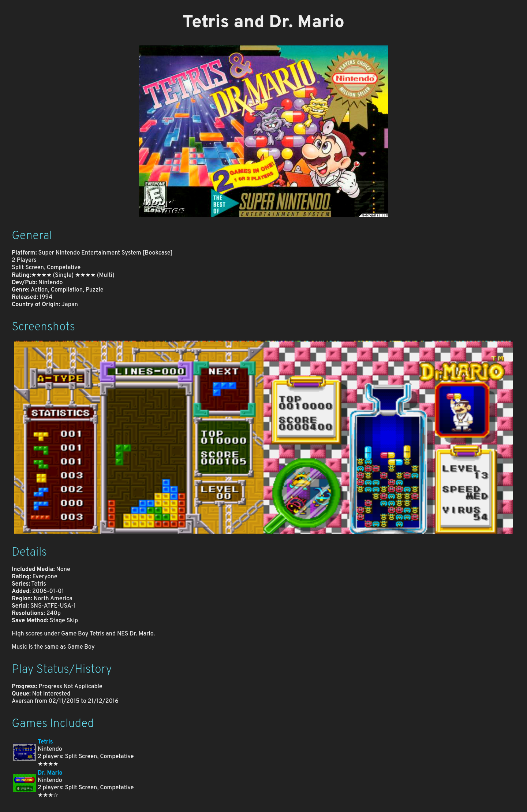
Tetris (45, 742)
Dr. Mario (50, 773)
